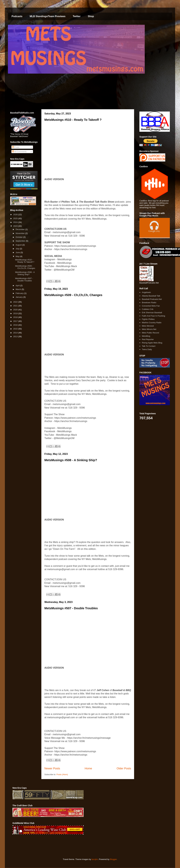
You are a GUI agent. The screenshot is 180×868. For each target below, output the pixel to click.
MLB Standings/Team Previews (48, 16)
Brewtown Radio (149, 303)
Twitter (77, 16)
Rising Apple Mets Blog (152, 343)
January (19, 297)
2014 (16, 333)
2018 (16, 317)
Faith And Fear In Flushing (153, 316)
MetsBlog (146, 336)
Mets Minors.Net (149, 329)
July (18, 249)
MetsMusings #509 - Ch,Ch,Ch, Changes (73, 295)
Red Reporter (148, 339)
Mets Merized (148, 326)
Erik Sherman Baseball (152, 313)
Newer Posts (52, 768)
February (20, 293)
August (19, 245)
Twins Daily (147, 349)
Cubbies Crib (148, 309)
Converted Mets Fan (151, 306)
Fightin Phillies (148, 319)
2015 (16, 329)
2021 (16, 306)
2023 (16, 226)
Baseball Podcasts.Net (152, 299)
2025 (16, 218)
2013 (16, 337)
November (21, 233)
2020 (16, 310)
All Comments (19, 152)
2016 (16, 325)
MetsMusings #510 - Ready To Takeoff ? (73, 120)
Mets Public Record (150, 333)
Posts (16, 147)
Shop (91, 16)
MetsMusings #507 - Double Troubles (71, 608)
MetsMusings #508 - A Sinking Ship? (71, 460)
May (18, 256)
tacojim (95, 859)
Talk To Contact (149, 346)
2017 (16, 321)
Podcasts (17, 16)
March (19, 289)
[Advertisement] (68, 846)
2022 (16, 302)
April (18, 286)
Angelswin (146, 292)
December (21, 229)
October (19, 237)
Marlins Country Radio (152, 323)
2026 (16, 214)
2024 (16, 222)
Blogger (113, 859)
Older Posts (124, 768)
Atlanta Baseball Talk (151, 296)
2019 (16, 313)
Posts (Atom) (62, 774)
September (21, 241)
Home (88, 768)
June (18, 252)
